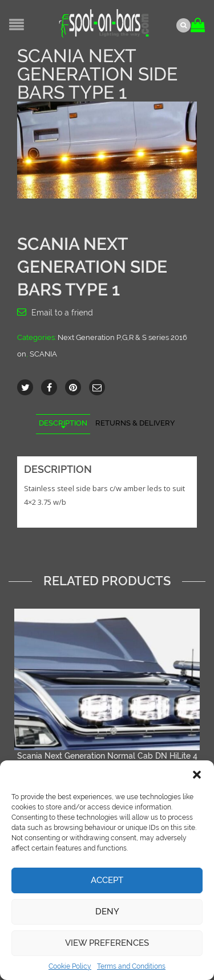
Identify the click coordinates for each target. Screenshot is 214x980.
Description (63, 423)
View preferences (107, 943)
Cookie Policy (70, 966)
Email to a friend (62, 313)
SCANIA (43, 354)
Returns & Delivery (135, 423)
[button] (197, 775)
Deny (107, 912)
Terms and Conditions (131, 966)
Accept (107, 880)
